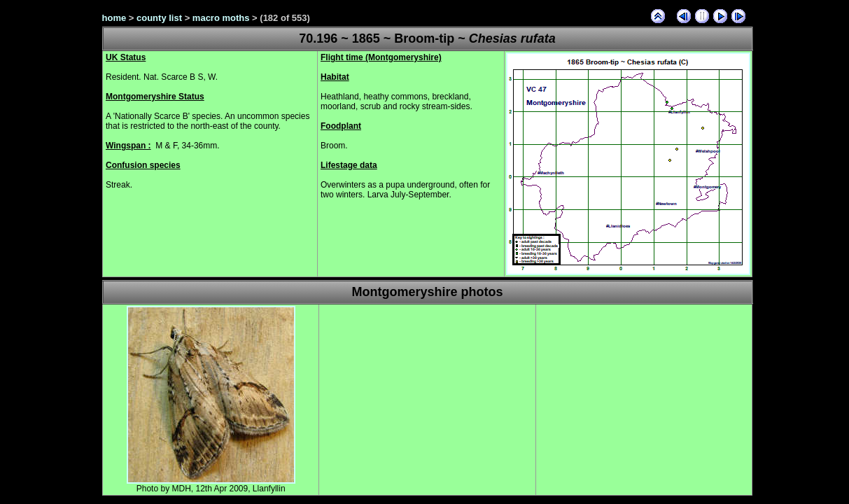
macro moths (221, 18)
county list (159, 18)
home (114, 18)
